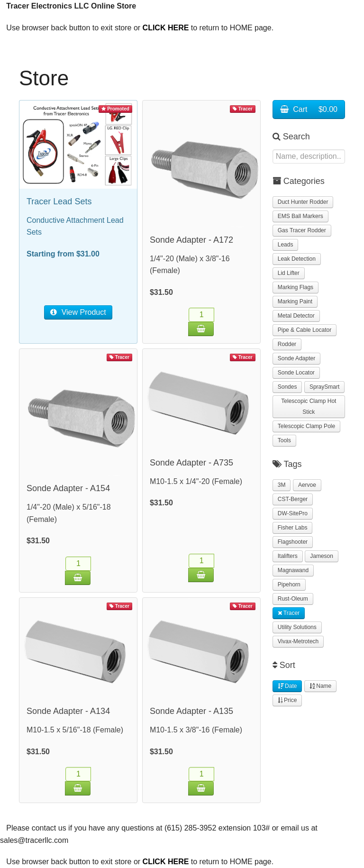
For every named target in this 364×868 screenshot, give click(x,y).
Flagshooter (293, 542)
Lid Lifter (289, 273)
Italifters (288, 556)
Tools (284, 440)
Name (320, 686)
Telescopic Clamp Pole (306, 426)
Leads (286, 245)
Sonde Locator (296, 373)
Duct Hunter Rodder (303, 202)
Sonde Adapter (296, 358)
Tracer (289, 613)
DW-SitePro (293, 513)
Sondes (287, 387)
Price (287, 700)
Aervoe (307, 485)
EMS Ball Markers (300, 216)
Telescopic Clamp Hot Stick (309, 407)
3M (282, 485)
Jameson (322, 556)
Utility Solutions (297, 627)
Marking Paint (295, 302)
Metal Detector (296, 316)
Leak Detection (297, 259)
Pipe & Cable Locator (305, 330)
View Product (78, 312)
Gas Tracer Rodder (302, 230)
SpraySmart (324, 387)
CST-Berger (293, 499)
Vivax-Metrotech (298, 641)
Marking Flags (296, 287)
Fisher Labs (293, 528)
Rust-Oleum (293, 599)
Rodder (287, 344)
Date (287, 686)
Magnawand (293, 570)
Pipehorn (289, 585)
